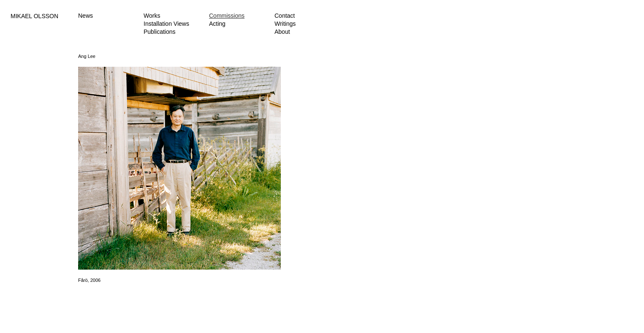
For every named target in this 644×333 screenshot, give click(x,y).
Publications (160, 32)
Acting (217, 24)
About (282, 32)
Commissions (227, 16)
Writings (285, 24)
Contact (285, 16)
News (86, 16)
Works (152, 16)
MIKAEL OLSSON (34, 16)
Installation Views (166, 24)
